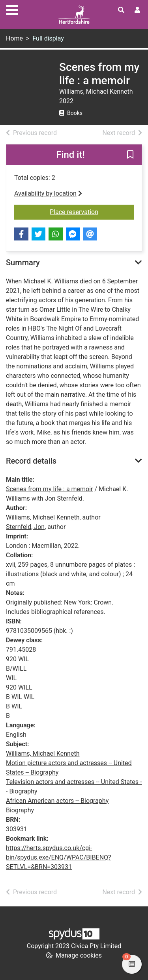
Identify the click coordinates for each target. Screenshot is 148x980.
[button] (130, 155)
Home (14, 38)
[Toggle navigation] (12, 9)
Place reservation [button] (92, 211)
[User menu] (137, 10)
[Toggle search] (121, 10)
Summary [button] (23, 263)
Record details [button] (31, 461)
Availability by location (48, 193)
